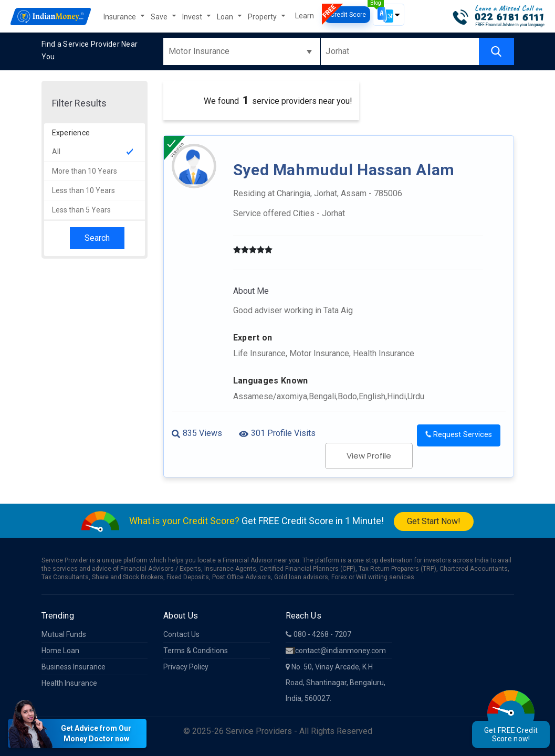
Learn (305, 16)
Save (160, 17)
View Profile (369, 456)
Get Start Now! (434, 521)
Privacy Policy (186, 667)
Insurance (121, 17)
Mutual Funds (64, 634)
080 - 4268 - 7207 (318, 634)
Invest (193, 17)
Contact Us (181, 634)
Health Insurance (69, 683)
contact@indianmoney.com (336, 651)
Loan (226, 17)
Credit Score (347, 15)
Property (263, 17)
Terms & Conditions (196, 651)
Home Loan (60, 651)
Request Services (458, 435)
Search (97, 238)
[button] (389, 15)
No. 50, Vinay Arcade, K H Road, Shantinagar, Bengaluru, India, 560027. (336, 683)
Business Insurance (74, 667)
